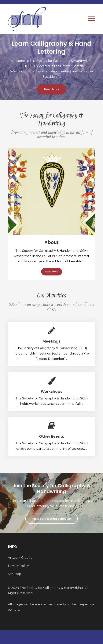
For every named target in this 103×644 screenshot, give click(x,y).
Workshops (52, 391)
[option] (51, 67)
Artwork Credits (20, 558)
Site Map (15, 574)
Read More (52, 89)
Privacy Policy (18, 566)
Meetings (51, 341)
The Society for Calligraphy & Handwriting (51, 588)
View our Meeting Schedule (51, 519)
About (51, 242)
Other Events (52, 436)
